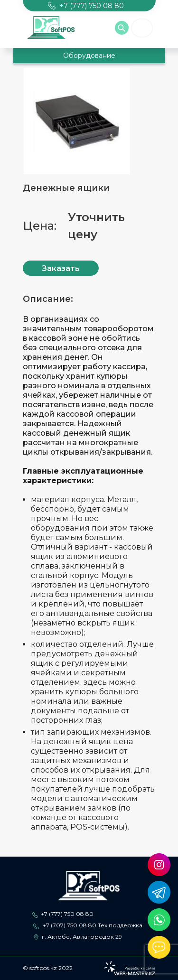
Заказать (61, 268)
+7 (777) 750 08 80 (67, 914)
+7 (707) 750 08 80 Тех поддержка (93, 925)
